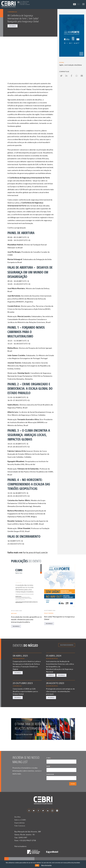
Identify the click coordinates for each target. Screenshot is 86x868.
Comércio (51, 675)
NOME (49, 766)
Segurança (13, 26)
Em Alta (17, 817)
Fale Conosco (20, 826)
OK (37, 865)
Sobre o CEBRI (20, 820)
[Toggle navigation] (83, 4)
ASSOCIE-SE (41, 734)
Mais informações (46, 865)
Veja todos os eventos (67, 645)
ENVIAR (73, 784)
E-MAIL (49, 758)
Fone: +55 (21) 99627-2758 (25, 840)
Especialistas (20, 823)
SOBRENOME (50, 774)
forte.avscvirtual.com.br (35, 552)
